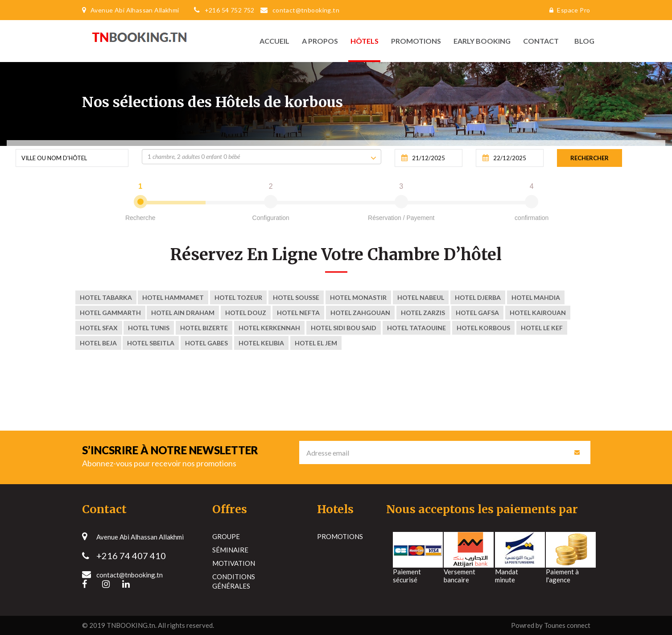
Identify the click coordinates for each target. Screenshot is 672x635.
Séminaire (230, 550)
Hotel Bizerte (204, 328)
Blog (582, 41)
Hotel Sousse (296, 297)
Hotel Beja (98, 343)
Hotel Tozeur (238, 297)
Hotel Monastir (358, 297)
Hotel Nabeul (421, 297)
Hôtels (365, 41)
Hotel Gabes (206, 343)
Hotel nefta (298, 313)
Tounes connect (567, 625)
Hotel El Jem (316, 343)
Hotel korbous (483, 328)
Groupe (226, 536)
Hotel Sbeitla (151, 343)
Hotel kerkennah (269, 328)
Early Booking (482, 41)
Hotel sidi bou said (344, 328)
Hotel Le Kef (542, 328)
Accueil (274, 41)
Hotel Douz (246, 313)
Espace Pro (568, 10)
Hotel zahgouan (360, 313)
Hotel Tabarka (106, 297)
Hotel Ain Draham (183, 313)
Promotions (416, 41)
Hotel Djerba (478, 297)
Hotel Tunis (149, 328)
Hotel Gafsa (477, 313)
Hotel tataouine (416, 328)
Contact (541, 41)
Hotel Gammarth (110, 313)
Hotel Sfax (99, 328)
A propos (320, 41)
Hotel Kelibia (261, 343)
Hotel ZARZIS (423, 313)
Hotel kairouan (538, 313)
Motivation (234, 563)
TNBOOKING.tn (131, 625)
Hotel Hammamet (173, 297)
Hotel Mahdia (536, 297)
